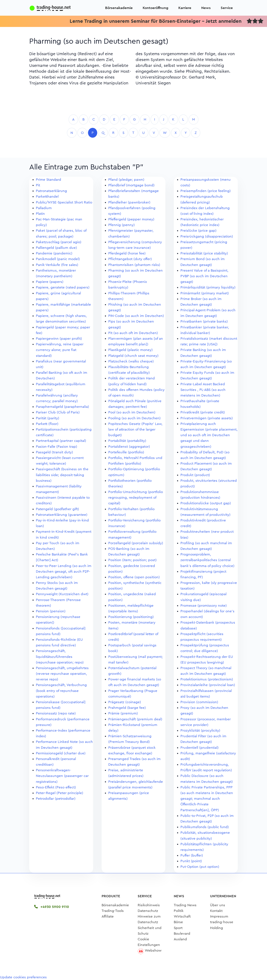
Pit (38, 185)
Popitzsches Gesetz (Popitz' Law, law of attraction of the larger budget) (135, 429)
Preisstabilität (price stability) (204, 253)
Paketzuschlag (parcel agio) (59, 242)
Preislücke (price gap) (198, 231)
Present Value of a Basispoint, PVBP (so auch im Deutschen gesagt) (204, 276)
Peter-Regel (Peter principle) (60, 793)
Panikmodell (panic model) (58, 259)
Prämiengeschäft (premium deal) (135, 719)
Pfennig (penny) (122, 225)
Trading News (185, 905)
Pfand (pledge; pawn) (126, 180)
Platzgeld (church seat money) (133, 356)
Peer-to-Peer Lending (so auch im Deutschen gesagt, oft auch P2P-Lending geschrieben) (64, 571)
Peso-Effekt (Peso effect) (56, 787)
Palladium (44, 208)
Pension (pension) (51, 611)
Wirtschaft (182, 916)
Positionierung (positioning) (131, 617)
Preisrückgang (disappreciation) (207, 236)
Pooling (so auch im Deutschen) (134, 418)
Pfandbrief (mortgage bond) (131, 185)
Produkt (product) (195, 475)
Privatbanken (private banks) (204, 321)
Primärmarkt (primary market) (205, 293)
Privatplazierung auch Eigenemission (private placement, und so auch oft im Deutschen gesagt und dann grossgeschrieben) (209, 435)
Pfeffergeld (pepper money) (131, 219)
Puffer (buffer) (192, 855)
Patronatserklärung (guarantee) (62, 515)
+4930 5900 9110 (52, 907)
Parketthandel (47, 196)
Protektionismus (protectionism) (207, 679)
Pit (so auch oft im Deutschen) (133, 333)
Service (227, 8)
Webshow (153, 950)
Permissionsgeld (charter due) (61, 753)
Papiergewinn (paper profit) (59, 339)
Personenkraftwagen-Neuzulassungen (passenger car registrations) (62, 776)
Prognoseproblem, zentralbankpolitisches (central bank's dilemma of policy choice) (207, 560)
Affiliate (108, 916)
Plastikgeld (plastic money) (130, 350)
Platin (40, 214)
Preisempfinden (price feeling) (206, 191)
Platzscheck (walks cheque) (131, 361)
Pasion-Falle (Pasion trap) (57, 447)
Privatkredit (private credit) (203, 412)
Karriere (185, 8)
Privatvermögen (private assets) (207, 418)
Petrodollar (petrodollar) (56, 799)
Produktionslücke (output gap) (206, 503)
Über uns (218, 905)
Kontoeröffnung (156, 8)
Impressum (219, 916)
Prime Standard (48, 180)
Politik (179, 911)
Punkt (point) (191, 861)
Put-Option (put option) (200, 867)
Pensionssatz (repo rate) (56, 713)
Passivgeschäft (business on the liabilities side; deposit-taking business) (62, 475)
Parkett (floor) (47, 424)
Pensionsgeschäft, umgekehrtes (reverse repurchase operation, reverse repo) (62, 674)
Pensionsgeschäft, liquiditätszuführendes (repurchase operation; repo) (60, 657)
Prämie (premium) (123, 713)
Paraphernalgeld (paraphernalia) (62, 407)
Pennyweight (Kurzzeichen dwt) (62, 594)
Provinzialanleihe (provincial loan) (208, 685)
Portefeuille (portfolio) (126, 452)
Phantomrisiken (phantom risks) (134, 265)
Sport (178, 928)
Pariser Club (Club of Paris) (58, 412)
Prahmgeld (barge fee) (127, 708)
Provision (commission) (199, 702)
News (206, 8)
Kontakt (216, 911)
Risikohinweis (149, 905)
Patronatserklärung (51, 191)
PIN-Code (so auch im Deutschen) (136, 316)
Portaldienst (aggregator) (129, 447)
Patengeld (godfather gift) (57, 509)
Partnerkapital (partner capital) (61, 441)
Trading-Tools (113, 911)
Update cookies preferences (23, 977)
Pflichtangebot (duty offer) (130, 259)
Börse (178, 922)
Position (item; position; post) (132, 560)
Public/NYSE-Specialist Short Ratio (64, 202)
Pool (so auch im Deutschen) (132, 412)
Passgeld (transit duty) (54, 452)
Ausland (180, 939)
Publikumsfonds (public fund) (205, 827)
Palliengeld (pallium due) (56, 248)
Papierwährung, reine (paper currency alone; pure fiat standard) (60, 350)
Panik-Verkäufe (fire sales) (57, 265)
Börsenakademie (119, 8)
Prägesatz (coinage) (125, 702)
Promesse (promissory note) (204, 606)
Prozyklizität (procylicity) (200, 730)
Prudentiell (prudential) (200, 748)
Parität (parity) (48, 418)
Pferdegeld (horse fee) (127, 253)
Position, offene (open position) (134, 577)
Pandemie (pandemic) (54, 253)
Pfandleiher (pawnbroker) (129, 202)
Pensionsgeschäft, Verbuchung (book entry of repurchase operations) (61, 691)
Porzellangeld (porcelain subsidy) (136, 543)
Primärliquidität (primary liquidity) (208, 287)
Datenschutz (148, 911)
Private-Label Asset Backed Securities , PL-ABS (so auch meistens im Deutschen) (203, 390)
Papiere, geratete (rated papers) (63, 287)
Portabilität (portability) (127, 441)
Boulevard (182, 934)
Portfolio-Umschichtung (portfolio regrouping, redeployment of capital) (136, 498)
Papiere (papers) (50, 282)
